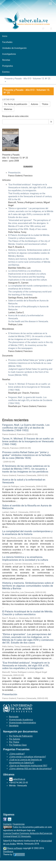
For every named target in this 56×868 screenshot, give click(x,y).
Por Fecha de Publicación (21, 736)
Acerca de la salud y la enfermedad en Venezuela (24, 481)
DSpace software (14, 848)
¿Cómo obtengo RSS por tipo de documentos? (30, 769)
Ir (51, 122)
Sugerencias (19, 824)
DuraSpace (8, 851)
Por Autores (15, 739)
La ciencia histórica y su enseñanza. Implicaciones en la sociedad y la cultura (25, 558)
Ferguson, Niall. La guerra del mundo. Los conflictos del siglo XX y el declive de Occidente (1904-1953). (30, 400)
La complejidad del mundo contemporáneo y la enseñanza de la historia (27, 533)
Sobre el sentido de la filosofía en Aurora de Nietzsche (27, 507)
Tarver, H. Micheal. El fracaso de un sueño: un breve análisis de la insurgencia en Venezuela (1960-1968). (29, 387)
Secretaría (14, 726)
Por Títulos (14, 742)
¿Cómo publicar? (17, 754)
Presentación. (15, 173)
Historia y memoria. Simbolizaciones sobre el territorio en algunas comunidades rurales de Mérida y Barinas (28, 586)
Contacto (7, 824)
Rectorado (14, 717)
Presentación (10, 694)
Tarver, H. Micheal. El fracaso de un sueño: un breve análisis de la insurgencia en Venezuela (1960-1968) (28, 441)
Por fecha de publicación (16, 104)
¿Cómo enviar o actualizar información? (27, 757)
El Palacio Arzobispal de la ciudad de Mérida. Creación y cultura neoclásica (28, 613)
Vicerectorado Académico (21, 720)
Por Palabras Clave (18, 745)
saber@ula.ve (19, 779)
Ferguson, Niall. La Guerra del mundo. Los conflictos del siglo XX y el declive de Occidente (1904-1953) (26, 428)
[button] (43, 28)
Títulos (45, 104)
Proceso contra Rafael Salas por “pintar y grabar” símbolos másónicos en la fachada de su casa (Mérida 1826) (26, 455)
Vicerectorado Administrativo (22, 723)
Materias (8, 109)
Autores (34, 104)
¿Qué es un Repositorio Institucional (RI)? (28, 766)
